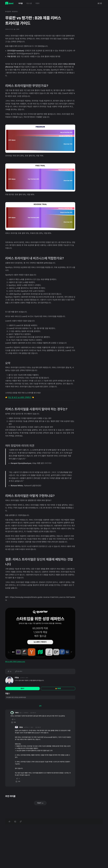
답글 (14, 722)
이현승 (17, 678)
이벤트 (38, 3)
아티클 (21, 3)
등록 (40, 706)
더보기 (40, 803)
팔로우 (23, 688)
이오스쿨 (29, 3)
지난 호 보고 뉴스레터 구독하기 (20, 397)
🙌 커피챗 (58, 688)
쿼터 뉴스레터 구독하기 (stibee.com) (15, 662)
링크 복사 (19, 671)
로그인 (100, 3)
